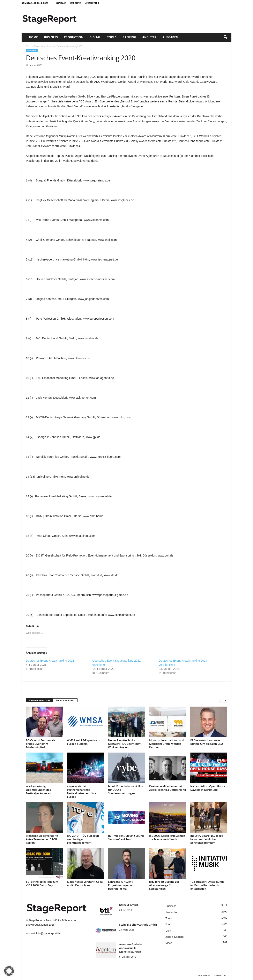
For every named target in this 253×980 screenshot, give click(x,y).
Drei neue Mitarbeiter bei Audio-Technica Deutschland (168, 788)
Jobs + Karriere (175, 937)
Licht (168, 931)
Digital (95, 37)
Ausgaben (170, 37)
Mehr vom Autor (65, 700)
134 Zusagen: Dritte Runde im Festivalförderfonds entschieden (207, 885)
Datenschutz (221, 975)
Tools (112, 37)
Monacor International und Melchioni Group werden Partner (167, 744)
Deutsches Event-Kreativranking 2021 (50, 661)
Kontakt (61, 3)
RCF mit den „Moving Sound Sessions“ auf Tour (126, 837)
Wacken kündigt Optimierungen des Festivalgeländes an (39, 790)
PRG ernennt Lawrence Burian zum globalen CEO (207, 742)
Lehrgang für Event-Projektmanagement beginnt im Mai (121, 885)
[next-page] (225, 701)
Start (28, 46)
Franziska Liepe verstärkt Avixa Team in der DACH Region (42, 839)
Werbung (76, 3)
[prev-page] (220, 701)
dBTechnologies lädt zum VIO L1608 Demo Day (42, 883)
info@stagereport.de (48, 933)
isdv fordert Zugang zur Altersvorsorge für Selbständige (164, 885)
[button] (225, 37)
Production (74, 37)
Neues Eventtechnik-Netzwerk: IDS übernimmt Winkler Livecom (125, 744)
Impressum (204, 975)
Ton (168, 924)
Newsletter (92, 3)
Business (51, 37)
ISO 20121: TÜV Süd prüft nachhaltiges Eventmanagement (83, 839)
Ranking (129, 37)
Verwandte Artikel (39, 700)
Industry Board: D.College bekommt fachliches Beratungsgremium (207, 839)
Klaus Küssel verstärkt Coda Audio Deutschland (85, 883)
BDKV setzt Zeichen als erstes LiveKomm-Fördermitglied (40, 744)
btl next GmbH (129, 905)
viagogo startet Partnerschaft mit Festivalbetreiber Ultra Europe (81, 791)
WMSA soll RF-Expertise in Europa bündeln (84, 742)
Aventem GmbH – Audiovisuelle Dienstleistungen (130, 948)
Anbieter (149, 37)
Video (169, 943)
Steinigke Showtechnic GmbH (138, 925)
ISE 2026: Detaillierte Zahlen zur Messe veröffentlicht (167, 837)
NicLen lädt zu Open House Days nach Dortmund (208, 788)
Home (33, 37)
